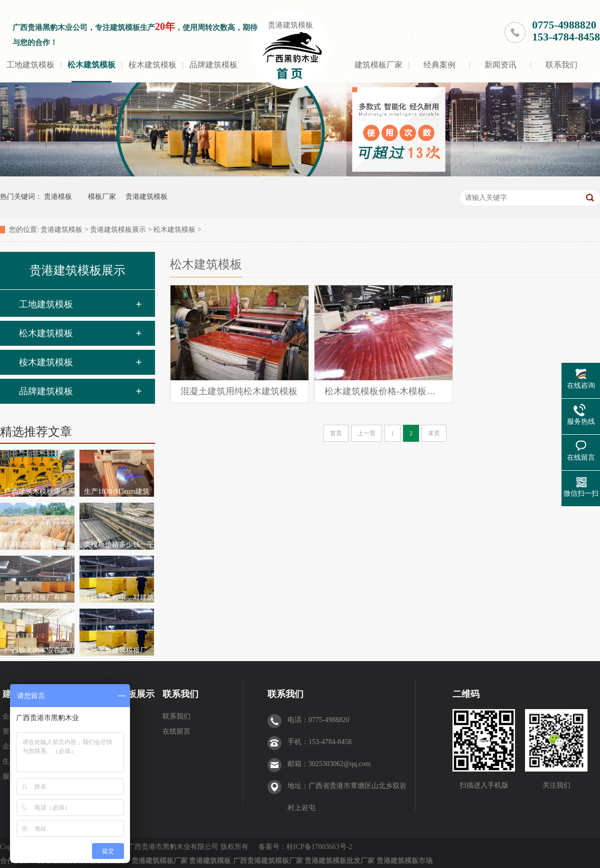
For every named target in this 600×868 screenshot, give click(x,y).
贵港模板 (58, 197)
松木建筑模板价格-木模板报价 (383, 391)
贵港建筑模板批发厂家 (339, 861)
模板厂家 (102, 197)
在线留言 (176, 731)
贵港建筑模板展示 (118, 230)
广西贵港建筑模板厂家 (268, 861)
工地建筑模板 (30, 65)
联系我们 (561, 65)
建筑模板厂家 (378, 65)
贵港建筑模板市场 (404, 861)
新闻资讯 (500, 65)
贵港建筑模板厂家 (159, 861)
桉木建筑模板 (152, 65)
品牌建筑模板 (213, 65)
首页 (336, 433)
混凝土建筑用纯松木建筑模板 (239, 391)
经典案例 (439, 65)
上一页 (366, 433)
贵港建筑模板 (290, 25)
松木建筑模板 (91, 65)
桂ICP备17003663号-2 (320, 847)
